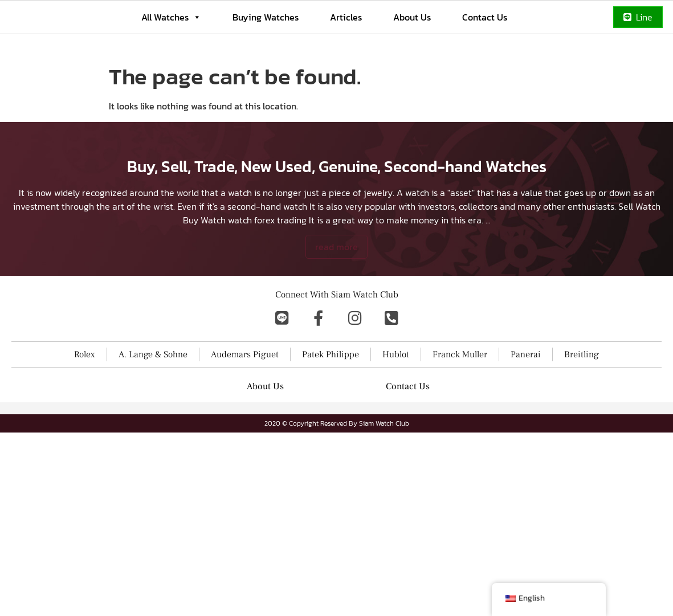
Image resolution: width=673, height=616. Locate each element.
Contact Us (485, 17)
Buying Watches (266, 17)
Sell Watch (639, 285)
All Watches (171, 17)
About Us (412, 17)
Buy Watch (204, 299)
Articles (346, 17)
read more (336, 325)
